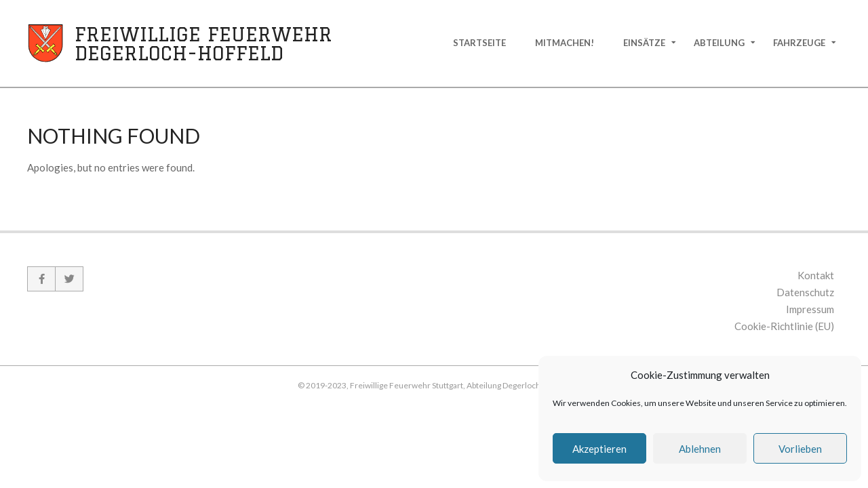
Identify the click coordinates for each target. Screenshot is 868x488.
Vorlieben (800, 449)
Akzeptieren (599, 449)
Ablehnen (700, 449)
